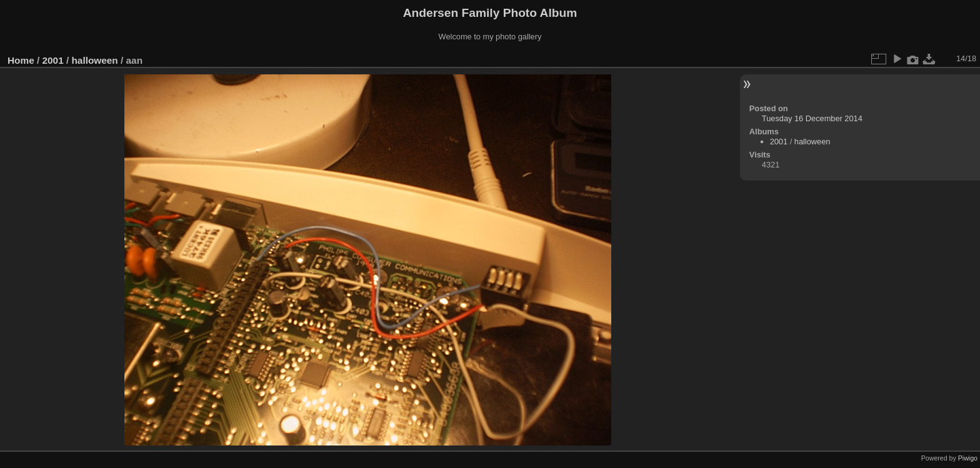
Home (21, 60)
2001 (53, 60)
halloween (94, 60)
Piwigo (968, 458)
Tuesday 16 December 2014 (812, 118)
